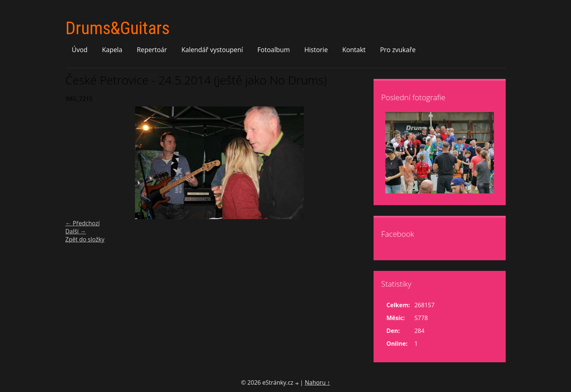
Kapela (112, 50)
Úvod (80, 50)
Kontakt (354, 50)
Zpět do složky (85, 239)
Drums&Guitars (117, 28)
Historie (316, 50)
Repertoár (152, 50)
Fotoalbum (274, 50)
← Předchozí (83, 223)
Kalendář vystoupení (212, 50)
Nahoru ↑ (317, 382)
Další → (76, 231)
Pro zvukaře (398, 50)
